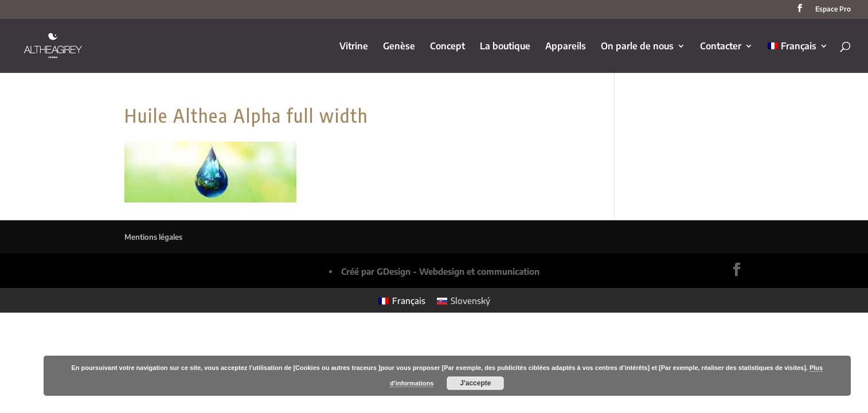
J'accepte (475, 383)
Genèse (399, 47)
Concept (447, 47)
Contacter (721, 47)
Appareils (566, 47)
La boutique (505, 47)
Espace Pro (833, 9)
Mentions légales (153, 237)
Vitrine (354, 47)
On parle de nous (637, 47)
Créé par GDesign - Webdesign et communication (440, 271)
